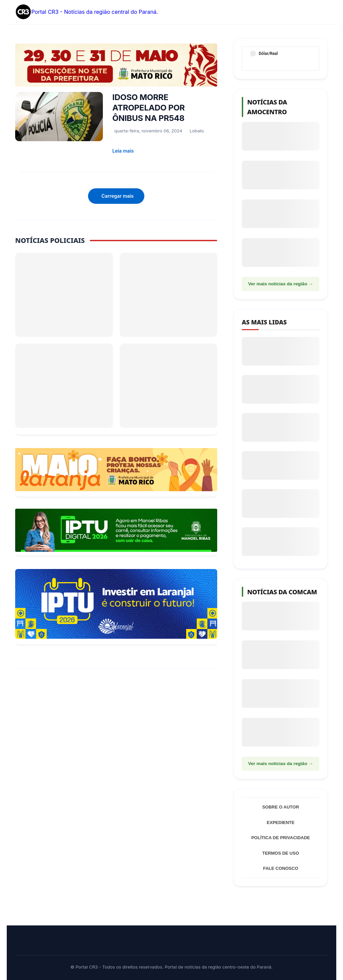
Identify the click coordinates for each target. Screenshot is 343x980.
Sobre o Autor (280, 807)
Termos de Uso (280, 853)
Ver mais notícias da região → (281, 284)
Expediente (281, 823)
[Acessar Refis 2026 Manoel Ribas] (116, 530)
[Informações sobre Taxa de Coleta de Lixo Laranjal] (116, 604)
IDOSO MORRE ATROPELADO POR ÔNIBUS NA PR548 (149, 108)
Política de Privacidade (281, 838)
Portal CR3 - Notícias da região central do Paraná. (87, 12)
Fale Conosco (281, 868)
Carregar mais (118, 196)
